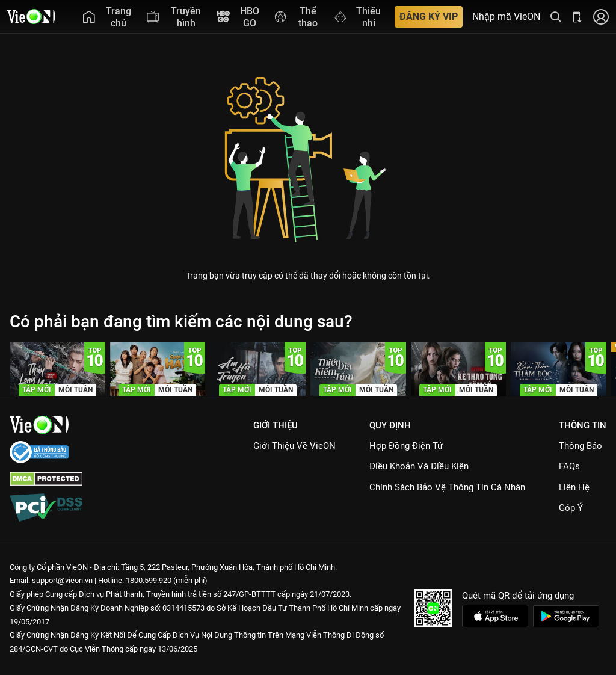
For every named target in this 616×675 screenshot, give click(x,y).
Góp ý (571, 508)
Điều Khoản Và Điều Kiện (419, 466)
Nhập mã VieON (506, 17)
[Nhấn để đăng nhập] (601, 17)
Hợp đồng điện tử (406, 446)
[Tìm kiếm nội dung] (556, 17)
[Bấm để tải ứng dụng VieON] (577, 17)
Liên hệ (574, 487)
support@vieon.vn (62, 580)
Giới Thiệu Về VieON (294, 446)
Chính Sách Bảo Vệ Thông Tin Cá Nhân (447, 487)
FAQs (569, 466)
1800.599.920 (149, 580)
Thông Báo (581, 446)
